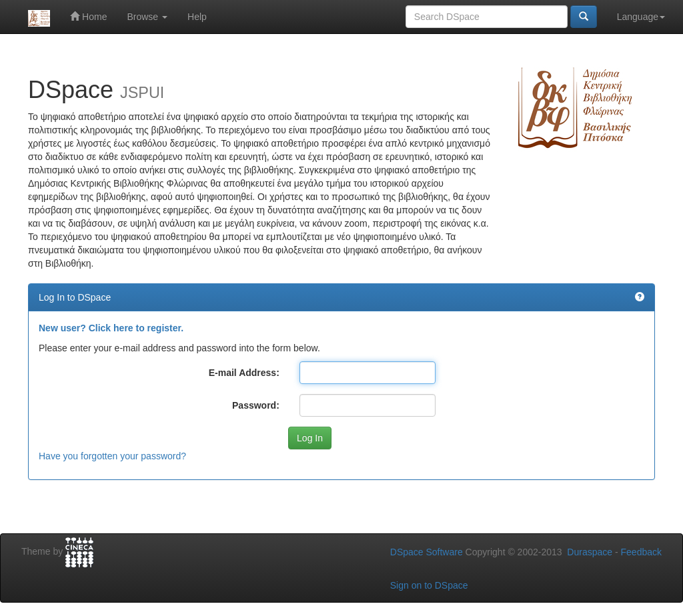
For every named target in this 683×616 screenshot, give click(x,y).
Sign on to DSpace (429, 585)
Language (641, 17)
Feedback (641, 552)
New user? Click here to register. (111, 328)
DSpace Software (427, 552)
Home (88, 16)
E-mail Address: (244, 373)
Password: (256, 405)
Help (197, 17)
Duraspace (590, 552)
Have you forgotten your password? (112, 456)
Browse (147, 17)
